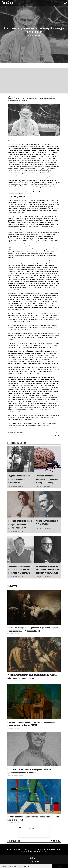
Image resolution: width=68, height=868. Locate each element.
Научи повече (27, 866)
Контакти (24, 848)
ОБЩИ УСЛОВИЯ (49, 848)
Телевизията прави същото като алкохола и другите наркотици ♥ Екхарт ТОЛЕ (20, 569)
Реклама (16, 848)
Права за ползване (36, 848)
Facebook (50, 435)
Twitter (53, 435)
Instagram (58, 435)
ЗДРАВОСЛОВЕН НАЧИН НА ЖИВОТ (15, 775)
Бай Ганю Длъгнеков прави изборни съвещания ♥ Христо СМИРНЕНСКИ (20, 524)
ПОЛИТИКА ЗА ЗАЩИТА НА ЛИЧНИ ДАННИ (20, 850)
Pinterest (35, 861)
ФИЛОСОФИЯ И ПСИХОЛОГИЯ (14, 634)
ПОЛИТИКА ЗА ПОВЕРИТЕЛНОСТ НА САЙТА (48, 850)
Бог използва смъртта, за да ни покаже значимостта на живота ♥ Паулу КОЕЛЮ (47, 569)
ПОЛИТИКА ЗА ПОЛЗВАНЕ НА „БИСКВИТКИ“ (34, 852)
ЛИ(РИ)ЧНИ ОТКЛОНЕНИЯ (34, 36)
